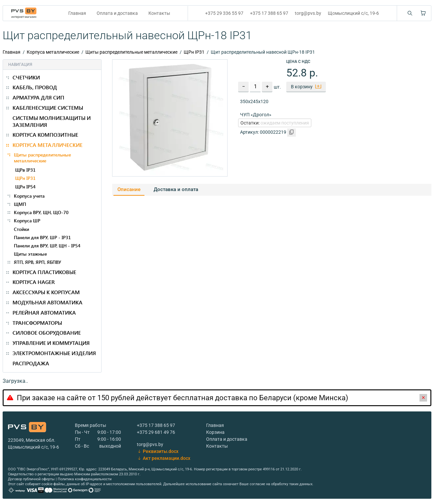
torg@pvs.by (308, 13)
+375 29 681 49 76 (156, 432)
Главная (77, 13)
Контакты (159, 13)
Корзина (215, 432)
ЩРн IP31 (194, 52)
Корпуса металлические (53, 52)
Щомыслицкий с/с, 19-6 (353, 13)
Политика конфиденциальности (85, 479)
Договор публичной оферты (31, 479)
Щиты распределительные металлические (131, 52)
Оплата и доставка (117, 13)
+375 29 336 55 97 (224, 13)
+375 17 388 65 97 (269, 13)
